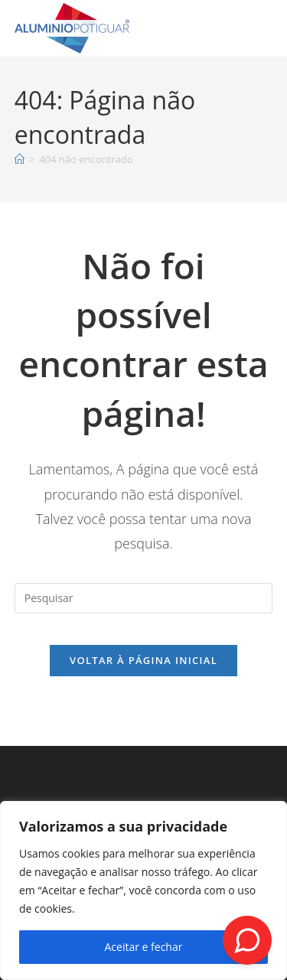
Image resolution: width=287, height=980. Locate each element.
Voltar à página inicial (143, 660)
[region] (143, 890)
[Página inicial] (20, 159)
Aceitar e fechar (144, 947)
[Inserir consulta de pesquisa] (144, 598)
